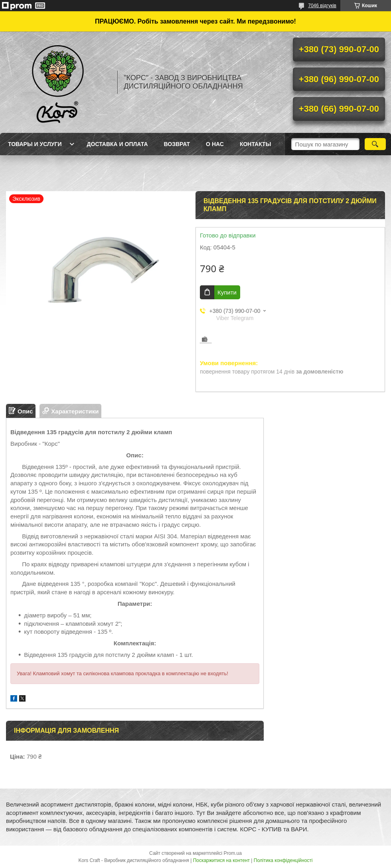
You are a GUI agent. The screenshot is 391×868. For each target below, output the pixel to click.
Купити (227, 292)
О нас (215, 144)
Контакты (255, 144)
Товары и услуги (35, 144)
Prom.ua (233, 853)
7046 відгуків (322, 6)
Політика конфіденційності (283, 860)
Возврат (177, 144)
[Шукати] (375, 144)
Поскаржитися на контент (221, 860)
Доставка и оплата (117, 144)
